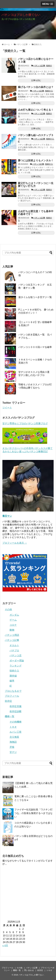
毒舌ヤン (7, 516)
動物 (12, 630)
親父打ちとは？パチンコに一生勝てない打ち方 (36, 185)
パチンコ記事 (39, 66)
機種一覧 (10, 716)
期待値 (13, 676)
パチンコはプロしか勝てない (21, 15)
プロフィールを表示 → (15, 543)
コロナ (13, 625)
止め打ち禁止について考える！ (36, 110)
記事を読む (36, 80)
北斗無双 (14, 737)
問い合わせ (29, 970)
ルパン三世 (16, 732)
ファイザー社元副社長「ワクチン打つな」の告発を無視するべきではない (33, 813)
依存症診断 (16, 711)
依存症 (8, 701)
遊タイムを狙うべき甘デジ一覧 (35, 297)
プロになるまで (13, 691)
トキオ (13, 727)
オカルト (14, 645)
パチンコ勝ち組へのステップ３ (36, 135)
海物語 (13, 742)
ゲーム (13, 620)
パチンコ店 (16, 655)
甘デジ (13, 752)
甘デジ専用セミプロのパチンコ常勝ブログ (25, 423)
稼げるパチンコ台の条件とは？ (36, 87)
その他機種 (16, 722)
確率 (12, 681)
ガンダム (14, 615)
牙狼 (12, 747)
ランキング (16, 666)
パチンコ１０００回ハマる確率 (35, 347)
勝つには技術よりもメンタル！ (36, 161)
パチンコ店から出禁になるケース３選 (36, 60)
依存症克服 (16, 706)
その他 (8, 609)
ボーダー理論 (17, 661)
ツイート (7, 408)
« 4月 (5, 945)
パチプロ (14, 651)
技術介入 (49, 91)
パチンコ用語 (12, 635)
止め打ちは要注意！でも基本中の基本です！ (36, 213)
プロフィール (12, 696)
